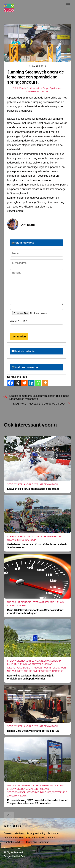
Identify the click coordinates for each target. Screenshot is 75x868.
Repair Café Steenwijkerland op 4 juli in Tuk (33, 731)
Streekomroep (49, 484)
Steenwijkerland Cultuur (23, 537)
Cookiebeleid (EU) (14, 842)
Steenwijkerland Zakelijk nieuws (28, 789)
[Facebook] (11, 383)
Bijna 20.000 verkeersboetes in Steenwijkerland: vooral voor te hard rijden (36, 612)
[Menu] (68, 5)
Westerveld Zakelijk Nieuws (25, 668)
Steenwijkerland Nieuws (37, 92)
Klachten (19, 833)
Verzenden (19, 336)
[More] (45, 383)
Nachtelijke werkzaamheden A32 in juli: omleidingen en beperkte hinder (30, 677)
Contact (51, 838)
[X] (18, 383)
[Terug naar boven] (9, 815)
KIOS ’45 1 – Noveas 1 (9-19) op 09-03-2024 (39, 404)
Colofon (8, 833)
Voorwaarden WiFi (14, 838)
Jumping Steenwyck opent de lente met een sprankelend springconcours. (35, 77)
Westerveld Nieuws (40, 664)
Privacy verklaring (36, 833)
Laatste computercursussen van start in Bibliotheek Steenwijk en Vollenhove (39, 397)
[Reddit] (24, 383)
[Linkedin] (31, 383)
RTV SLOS (11, 848)
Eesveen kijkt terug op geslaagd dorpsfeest (33, 489)
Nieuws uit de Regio (39, 88)
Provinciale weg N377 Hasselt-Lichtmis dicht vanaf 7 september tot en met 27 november (37, 802)
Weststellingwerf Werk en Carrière (40, 671)
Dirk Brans (19, 88)
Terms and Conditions (37, 842)
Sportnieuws (55, 88)
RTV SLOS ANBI (35, 838)
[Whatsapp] (38, 383)
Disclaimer (54, 833)
